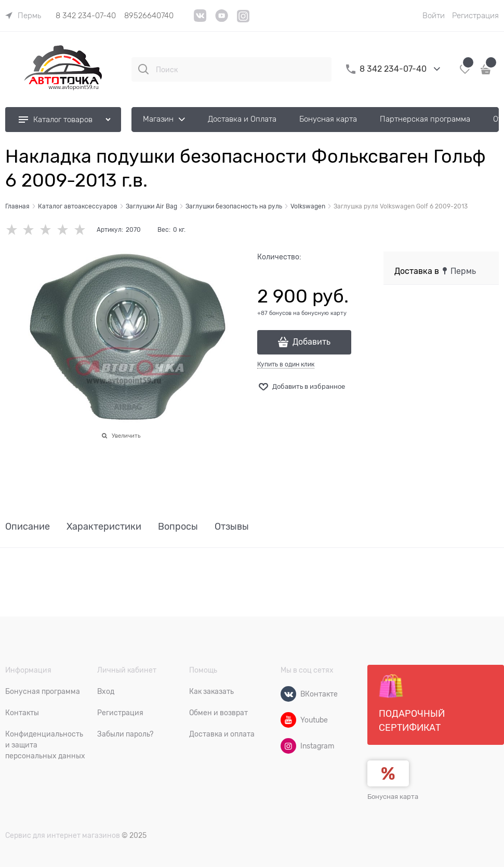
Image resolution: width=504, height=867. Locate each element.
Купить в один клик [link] (286, 364)
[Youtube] (288, 720)
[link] (23, 16)
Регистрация (475, 16)
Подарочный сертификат (412, 703)
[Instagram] (243, 21)
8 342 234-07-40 (86, 16)
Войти (434, 16)
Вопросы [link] (178, 527)
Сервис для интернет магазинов (63, 835)
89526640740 (149, 16)
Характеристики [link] (104, 527)
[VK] (200, 19)
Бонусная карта (393, 797)
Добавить (311, 342)
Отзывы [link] (232, 527)
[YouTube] (222, 19)
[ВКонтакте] (288, 694)
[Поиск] (143, 69)
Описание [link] (28, 527)
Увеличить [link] (126, 436)
